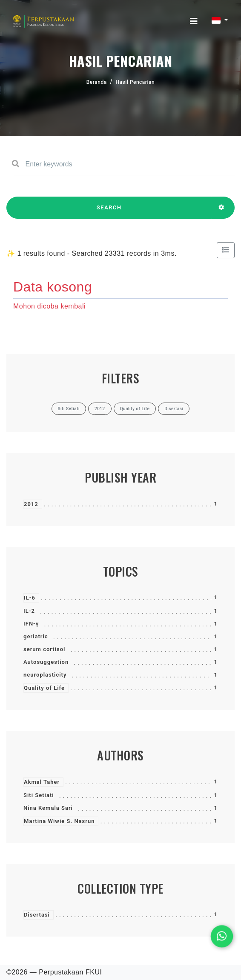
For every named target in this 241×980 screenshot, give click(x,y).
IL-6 (30, 598)
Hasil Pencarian (135, 82)
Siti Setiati (39, 795)
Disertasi (37, 915)
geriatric (36, 636)
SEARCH (109, 211)
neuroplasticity (45, 675)
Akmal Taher (42, 782)
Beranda (97, 82)
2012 (31, 504)
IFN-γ (31, 624)
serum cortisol (44, 649)
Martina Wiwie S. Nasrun (59, 821)
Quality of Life (44, 688)
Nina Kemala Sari (48, 808)
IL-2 (29, 611)
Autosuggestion (46, 662)
